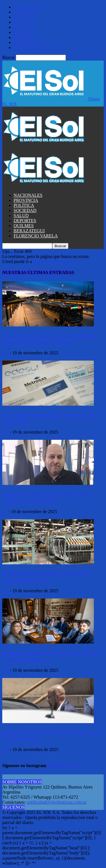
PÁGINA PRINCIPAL (53, 261)
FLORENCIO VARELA (36, 48)
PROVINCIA (26, 12)
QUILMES (24, 37)
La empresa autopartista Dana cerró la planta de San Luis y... (46, 577)
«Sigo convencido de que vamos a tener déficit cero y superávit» (46, 497)
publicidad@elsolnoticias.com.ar (57, 802)
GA (5, 353)
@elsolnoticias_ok (65, 766)
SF (5, 512)
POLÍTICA (24, 17)
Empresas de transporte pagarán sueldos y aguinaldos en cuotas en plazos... (50, 339)
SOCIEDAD (25, 22)
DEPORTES (25, 32)
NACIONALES (28, 7)
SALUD (21, 27)
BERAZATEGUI (29, 42)
